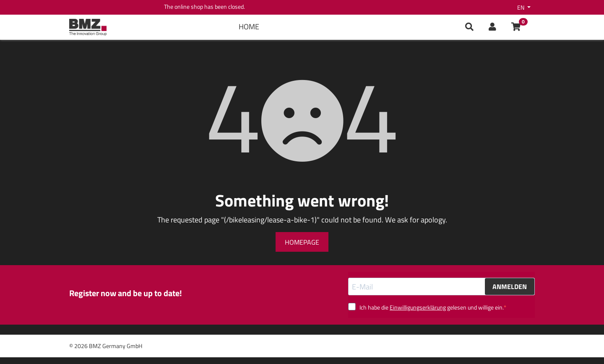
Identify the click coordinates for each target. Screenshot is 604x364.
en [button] (521, 7)
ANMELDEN (510, 287)
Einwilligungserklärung (418, 307)
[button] (492, 27)
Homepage (302, 242)
